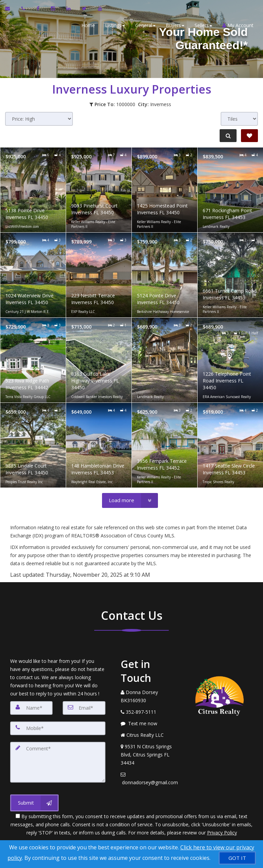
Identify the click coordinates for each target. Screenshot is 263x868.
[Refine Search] (228, 136)
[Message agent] (150, 724)
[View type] (239, 119)
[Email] (84, 708)
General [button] (145, 25)
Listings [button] (114, 25)
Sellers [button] (203, 25)
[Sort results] (39, 119)
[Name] (31, 708)
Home (87, 25)
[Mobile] (58, 728)
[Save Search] (249, 136)
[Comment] (58, 762)
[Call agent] (24, 8)
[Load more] (130, 500)
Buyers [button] (174, 25)
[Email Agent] (11, 8)
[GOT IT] (237, 858)
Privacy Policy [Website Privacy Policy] (222, 833)
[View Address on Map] (150, 755)
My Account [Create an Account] (237, 25)
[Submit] (34, 803)
